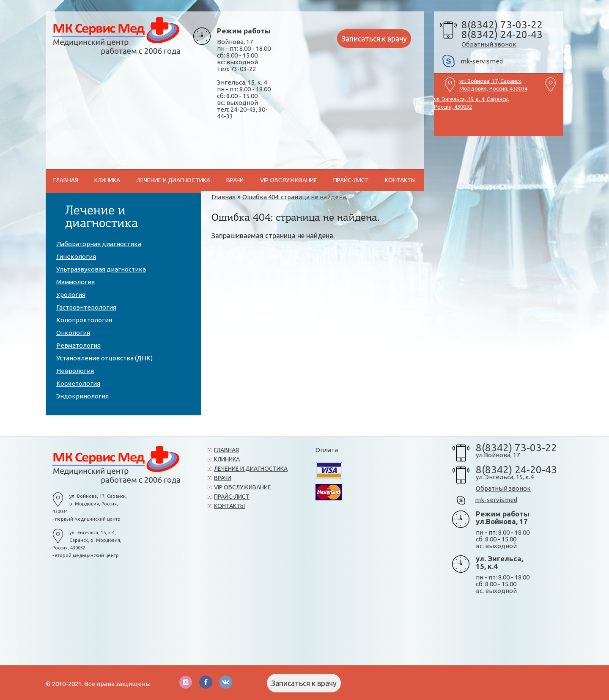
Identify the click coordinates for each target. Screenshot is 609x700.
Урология (71, 295)
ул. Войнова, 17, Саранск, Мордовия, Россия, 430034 (493, 84)
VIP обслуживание (289, 180)
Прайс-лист (351, 180)
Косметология (78, 383)
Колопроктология (84, 320)
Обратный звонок (489, 44)
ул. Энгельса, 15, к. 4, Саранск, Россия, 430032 (472, 102)
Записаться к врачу (374, 38)
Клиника (227, 459)
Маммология (75, 282)
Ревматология (78, 345)
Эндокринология (82, 396)
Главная (226, 450)
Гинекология (76, 257)
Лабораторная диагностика (99, 244)
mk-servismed (482, 61)
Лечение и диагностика (251, 469)
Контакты (400, 180)
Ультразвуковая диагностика (101, 269)
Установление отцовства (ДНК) (104, 358)
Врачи (235, 180)
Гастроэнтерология (86, 307)
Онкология (73, 333)
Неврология (75, 371)
